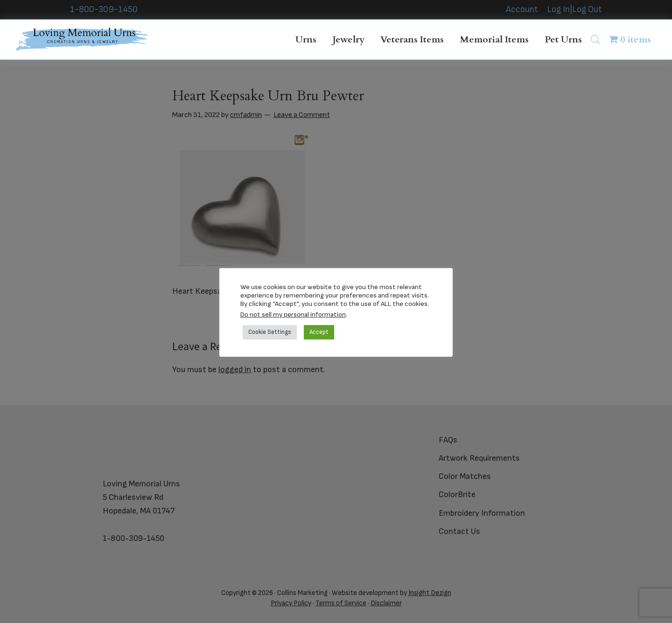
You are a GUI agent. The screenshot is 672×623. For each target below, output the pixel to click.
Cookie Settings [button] (270, 332)
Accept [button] (319, 332)
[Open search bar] (595, 39)
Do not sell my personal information (293, 315)
